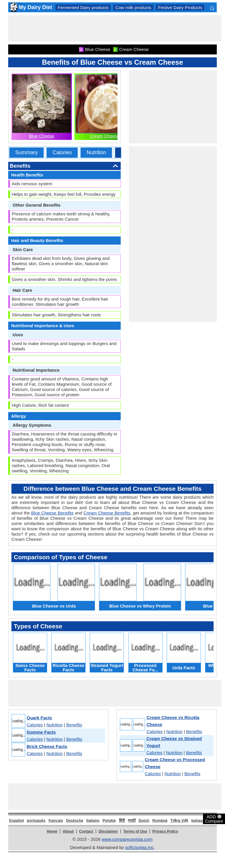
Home (52, 831)
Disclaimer (108, 831)
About (68, 831)
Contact (86, 831)
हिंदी (122, 820)
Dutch (144, 820)
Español (17, 820)
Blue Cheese (42, 136)
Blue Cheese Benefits (52, 513)
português (36, 820)
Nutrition (96, 152)
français (56, 820)
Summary (27, 152)
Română (160, 820)
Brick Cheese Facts (47, 746)
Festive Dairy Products (180, 7)
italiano (93, 820)
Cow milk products (133, 7)
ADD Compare (214, 819)
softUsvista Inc (139, 847)
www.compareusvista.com (127, 839)
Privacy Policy (165, 831)
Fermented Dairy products (83, 7)
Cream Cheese (105, 136)
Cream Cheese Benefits (107, 513)
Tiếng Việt (179, 820)
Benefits (74, 725)
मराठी (132, 820)
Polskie (109, 820)
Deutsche (75, 820)
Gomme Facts (41, 732)
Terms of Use (135, 831)
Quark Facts (39, 718)
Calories (62, 152)
